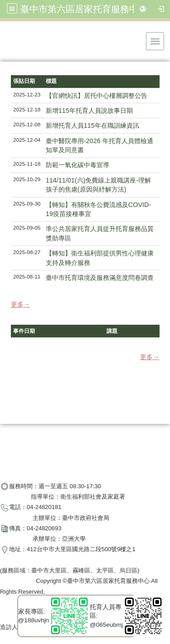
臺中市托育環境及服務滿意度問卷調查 (100, 278)
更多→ (20, 304)
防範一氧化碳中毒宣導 (78, 165)
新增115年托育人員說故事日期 (89, 111)
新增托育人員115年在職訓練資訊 (92, 125)
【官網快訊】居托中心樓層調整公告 (97, 96)
